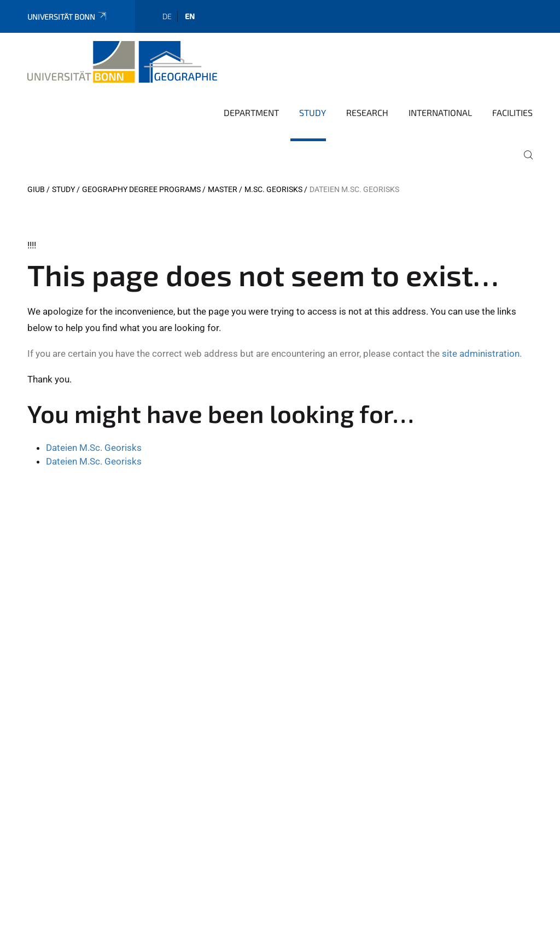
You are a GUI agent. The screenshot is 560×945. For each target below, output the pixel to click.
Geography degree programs (141, 189)
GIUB (36, 189)
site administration (481, 353)
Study (313, 112)
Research (367, 112)
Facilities (512, 112)
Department (251, 112)
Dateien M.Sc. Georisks (94, 448)
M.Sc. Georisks (273, 189)
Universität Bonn (68, 17)
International (440, 112)
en (190, 16)
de (167, 16)
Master (223, 189)
